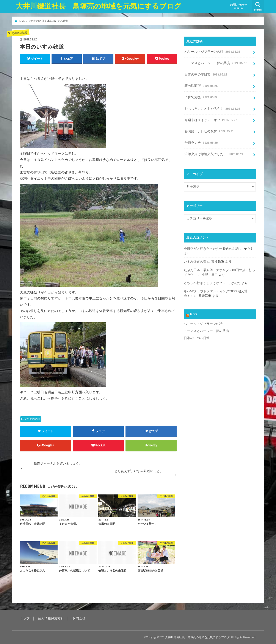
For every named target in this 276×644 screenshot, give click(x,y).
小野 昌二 (210, 275)
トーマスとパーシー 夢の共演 (216, 63)
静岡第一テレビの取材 (209, 131)
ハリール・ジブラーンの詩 (213, 52)
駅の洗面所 (201, 86)
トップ (25, 618)
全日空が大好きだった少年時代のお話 (211, 249)
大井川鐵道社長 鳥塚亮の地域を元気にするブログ (98, 6)
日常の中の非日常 (206, 74)
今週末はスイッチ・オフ (211, 120)
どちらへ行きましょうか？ (203, 283)
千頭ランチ (202, 143)
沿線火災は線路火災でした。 (214, 154)
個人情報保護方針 (51, 618)
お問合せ (79, 618)
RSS (194, 314)
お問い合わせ (238, 7)
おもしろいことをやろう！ (213, 109)
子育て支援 (201, 97)
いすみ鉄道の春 (195, 262)
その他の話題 (32, 419)
